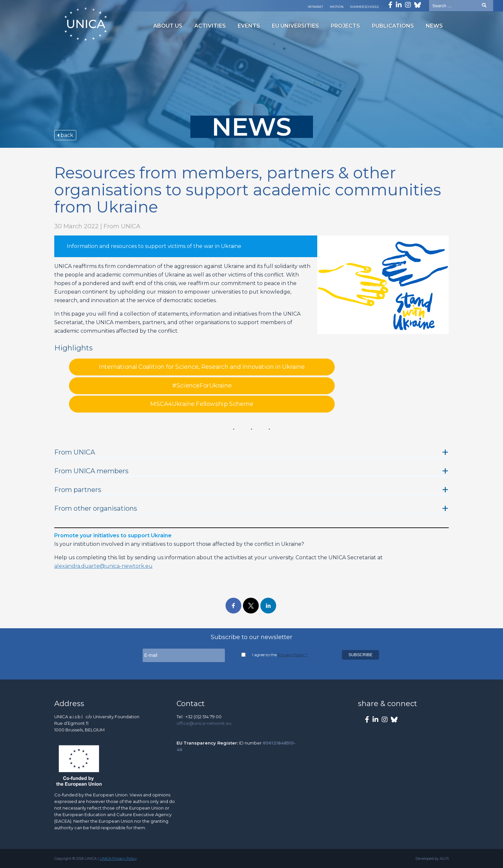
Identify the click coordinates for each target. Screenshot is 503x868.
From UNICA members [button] (91, 471)
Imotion (337, 7)
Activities (210, 26)
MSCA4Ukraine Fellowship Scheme (202, 404)
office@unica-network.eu (204, 723)
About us (168, 26)
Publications (393, 26)
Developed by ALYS (432, 858)
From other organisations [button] (96, 508)
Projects (345, 26)
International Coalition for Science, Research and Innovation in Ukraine (202, 367)
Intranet (315, 7)
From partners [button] (78, 490)
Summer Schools (364, 7)
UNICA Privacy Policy (118, 858)
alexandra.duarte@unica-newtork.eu (103, 566)
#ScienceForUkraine (202, 386)
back (65, 135)
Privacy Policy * (293, 655)
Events (249, 26)
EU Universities (295, 26)
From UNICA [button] (75, 452)
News (434, 26)
